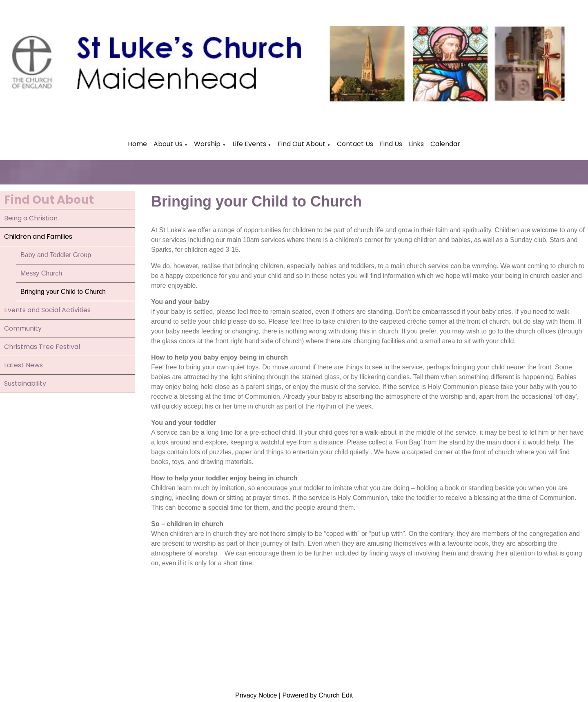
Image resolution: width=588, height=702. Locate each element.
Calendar (445, 144)
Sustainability (25, 383)
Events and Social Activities (47, 310)
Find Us (391, 144)
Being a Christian (31, 218)
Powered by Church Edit (317, 695)
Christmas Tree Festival (42, 347)
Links (416, 144)
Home (137, 144)
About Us (168, 144)
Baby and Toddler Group (56, 255)
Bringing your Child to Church (63, 292)
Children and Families (38, 237)
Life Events (250, 144)
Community (23, 328)
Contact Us (355, 144)
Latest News (23, 365)
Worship (207, 144)
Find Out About (302, 144)
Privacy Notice (256, 695)
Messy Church (41, 273)
